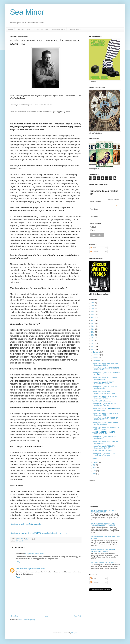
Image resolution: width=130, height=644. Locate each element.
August (95, 462)
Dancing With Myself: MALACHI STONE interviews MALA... (106, 369)
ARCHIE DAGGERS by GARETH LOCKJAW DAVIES (104, 433)
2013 (93, 341)
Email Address (104, 201)
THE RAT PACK (75, 29)
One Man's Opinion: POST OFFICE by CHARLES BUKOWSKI (103, 511)
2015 (93, 335)
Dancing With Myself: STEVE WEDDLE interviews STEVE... (106, 397)
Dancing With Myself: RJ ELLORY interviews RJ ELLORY (104, 447)
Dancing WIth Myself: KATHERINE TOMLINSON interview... (104, 455)
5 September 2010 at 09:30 (35, 569)
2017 (93, 329)
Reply (18, 562)
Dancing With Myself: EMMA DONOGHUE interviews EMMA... (104, 392)
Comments (95, 252)
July (94, 465)
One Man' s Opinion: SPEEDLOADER (103, 563)
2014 (93, 338)
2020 (93, 320)
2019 (93, 323)
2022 (93, 315)
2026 (93, 303)
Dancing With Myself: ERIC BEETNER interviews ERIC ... (105, 419)
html (94, 227)
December (97, 352)
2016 (93, 332)
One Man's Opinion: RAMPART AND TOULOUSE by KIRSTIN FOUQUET (103, 524)
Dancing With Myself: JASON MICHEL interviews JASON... (105, 364)
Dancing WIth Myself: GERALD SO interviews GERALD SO (104, 405)
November (97, 355)
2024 (93, 309)
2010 (93, 350)
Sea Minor (27, 12)
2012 (93, 344)
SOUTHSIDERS (58, 29)
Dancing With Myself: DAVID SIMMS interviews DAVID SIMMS (103, 550)
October (96, 358)
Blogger (74, 633)
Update (95, 458)
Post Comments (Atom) (27, 620)
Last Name (94, 216)
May (94, 471)
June (95, 468)
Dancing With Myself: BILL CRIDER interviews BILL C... (104, 438)
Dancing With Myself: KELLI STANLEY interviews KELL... (105, 378)
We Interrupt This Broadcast (102, 401)
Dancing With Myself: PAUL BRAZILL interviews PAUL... (105, 388)
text (94, 230)
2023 (93, 312)
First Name (94, 209)
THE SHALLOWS (23, 29)
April (95, 474)
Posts (93, 248)
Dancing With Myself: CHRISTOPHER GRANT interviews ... (105, 423)
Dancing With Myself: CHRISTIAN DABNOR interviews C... (104, 383)
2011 (93, 347)
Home (10, 29)
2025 (93, 306)
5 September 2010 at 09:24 (34, 554)
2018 (93, 326)
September (97, 361)
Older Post (77, 616)
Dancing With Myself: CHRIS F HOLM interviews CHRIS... (105, 414)
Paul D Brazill (21, 569)
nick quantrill (19, 541)
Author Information (41, 29)
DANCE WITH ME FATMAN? (102, 451)
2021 (93, 317)
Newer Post (14, 616)
